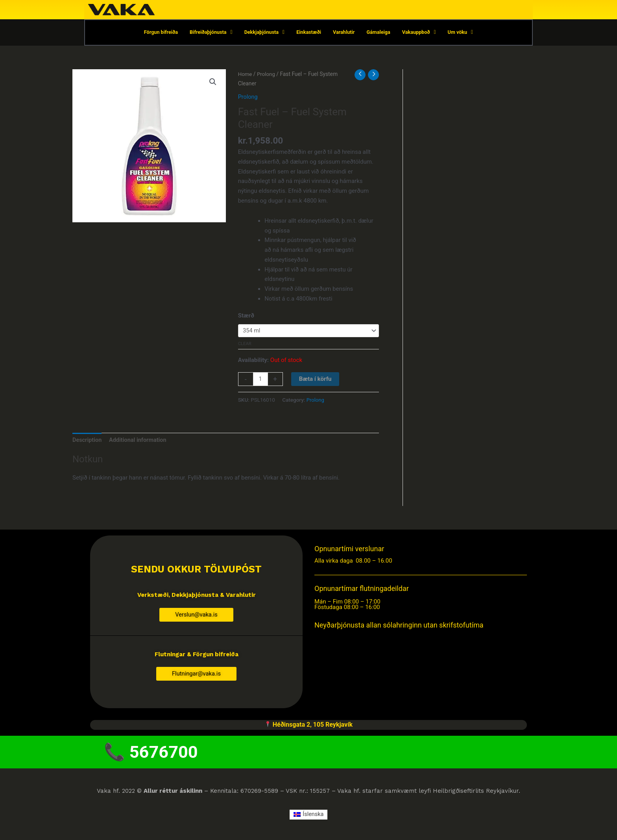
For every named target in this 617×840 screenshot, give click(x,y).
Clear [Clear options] (245, 345)
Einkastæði (309, 33)
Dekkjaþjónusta (264, 33)
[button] (213, 83)
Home (245, 75)
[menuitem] (308, 820)
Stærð (246, 316)
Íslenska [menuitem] (313, 820)
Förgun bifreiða (158, 33)
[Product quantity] (261, 381)
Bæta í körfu (316, 380)
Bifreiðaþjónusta (209, 33)
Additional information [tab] (140, 442)
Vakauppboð (421, 33)
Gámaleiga (380, 33)
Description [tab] (88, 442)
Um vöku (464, 33)
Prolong (267, 75)
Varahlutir (345, 33)
